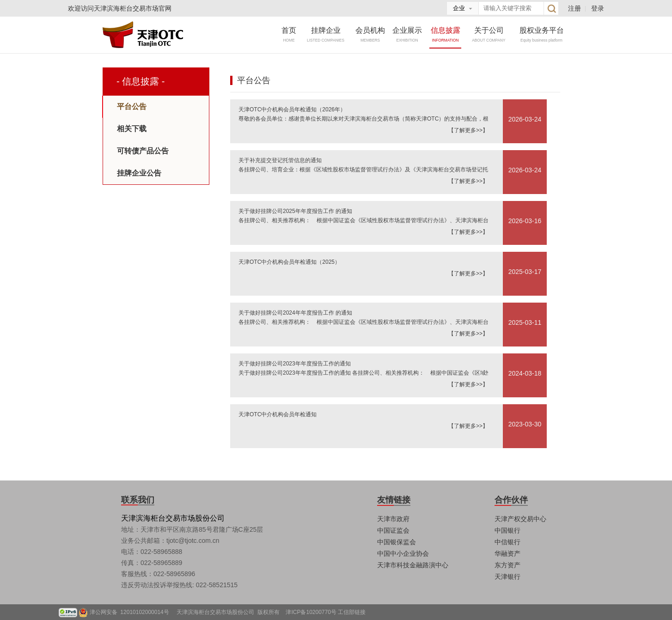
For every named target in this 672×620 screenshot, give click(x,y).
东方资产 (507, 565)
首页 (289, 34)
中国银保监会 (397, 542)
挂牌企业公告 (139, 173)
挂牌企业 (326, 34)
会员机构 (370, 34)
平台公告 (132, 106)
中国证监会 (393, 530)
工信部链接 (352, 612)
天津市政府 (393, 519)
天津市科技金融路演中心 (413, 565)
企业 (459, 8)
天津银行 (507, 577)
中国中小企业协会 (403, 553)
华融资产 (507, 553)
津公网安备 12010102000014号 (132, 612)
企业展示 (407, 34)
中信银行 (507, 542)
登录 (598, 8)
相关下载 (132, 129)
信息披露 (446, 34)
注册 (574, 8)
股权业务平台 (542, 34)
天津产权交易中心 (520, 519)
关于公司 (489, 34)
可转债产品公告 (143, 151)
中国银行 (507, 530)
